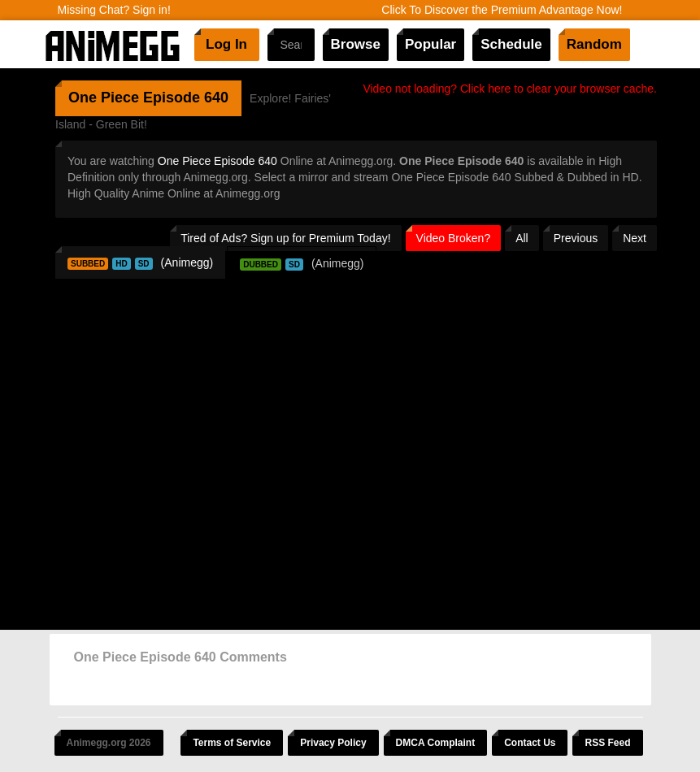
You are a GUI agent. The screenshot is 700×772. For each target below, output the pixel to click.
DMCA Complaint (436, 743)
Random (594, 44)
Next (635, 238)
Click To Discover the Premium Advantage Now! (502, 10)
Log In (226, 44)
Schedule (511, 44)
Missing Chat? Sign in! (114, 10)
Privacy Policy (333, 743)
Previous (576, 238)
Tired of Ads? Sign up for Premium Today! (285, 238)
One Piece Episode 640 (217, 161)
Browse (356, 44)
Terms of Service (232, 743)
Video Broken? (454, 238)
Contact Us (530, 743)
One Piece (104, 98)
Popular (430, 44)
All (522, 238)
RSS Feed (607, 743)
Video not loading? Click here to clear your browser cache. (510, 89)
